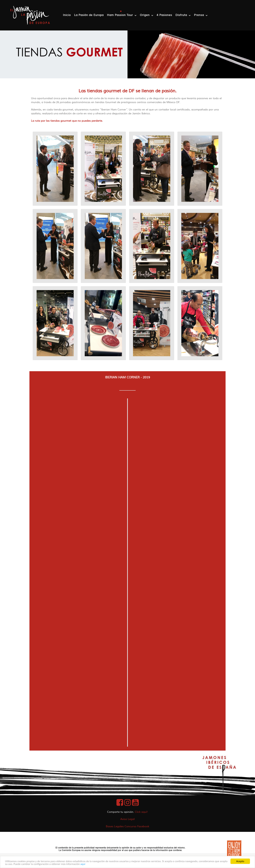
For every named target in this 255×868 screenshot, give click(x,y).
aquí (83, 864)
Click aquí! (141, 812)
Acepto (240, 861)
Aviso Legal (127, 819)
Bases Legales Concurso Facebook (127, 826)
